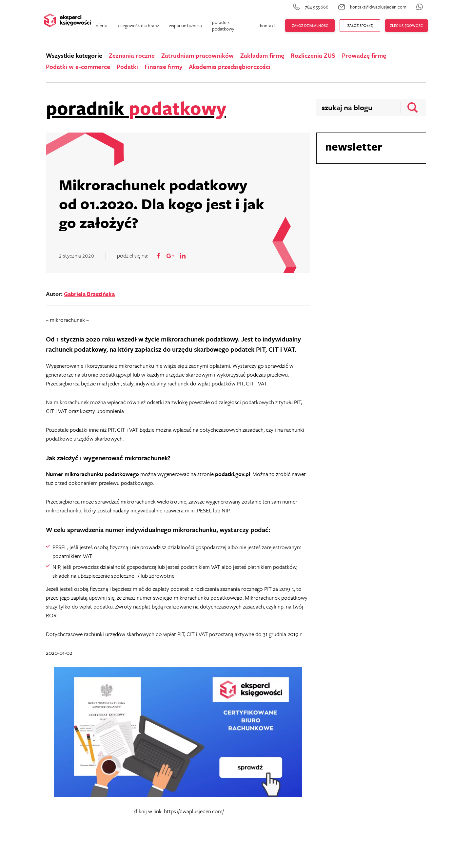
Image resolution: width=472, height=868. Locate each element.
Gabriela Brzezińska (89, 294)
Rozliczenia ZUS (313, 55)
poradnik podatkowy (223, 25)
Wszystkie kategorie (74, 55)
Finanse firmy (163, 67)
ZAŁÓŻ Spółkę (360, 25)
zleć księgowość (406, 25)
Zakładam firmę (262, 55)
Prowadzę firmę (364, 55)
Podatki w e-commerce (78, 67)
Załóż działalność (310, 25)
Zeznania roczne (132, 55)
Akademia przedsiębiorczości (230, 67)
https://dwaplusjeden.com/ (194, 811)
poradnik (136, 108)
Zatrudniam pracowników (197, 55)
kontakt (268, 25)
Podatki (127, 67)
